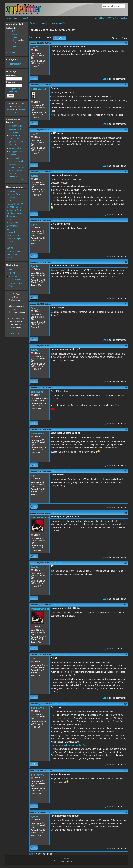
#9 (126, 388)
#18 (126, 812)
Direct (10, 110)
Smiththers (38, 775)
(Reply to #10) (59, 471)
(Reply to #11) (59, 513)
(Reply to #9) (58, 430)
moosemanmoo (40, 517)
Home (8, 18)
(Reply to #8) (58, 388)
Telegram (15, 49)
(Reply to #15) (60, 704)
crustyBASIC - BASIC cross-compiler (13, 226)
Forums (16, 18)
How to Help (16, 334)
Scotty (35, 308)
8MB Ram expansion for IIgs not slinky (14, 194)
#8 (126, 346)
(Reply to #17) (59, 812)
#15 (126, 654)
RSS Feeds (13, 276)
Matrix (14, 34)
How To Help (99, 18)
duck (34, 659)
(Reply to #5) (58, 262)
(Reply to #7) (58, 346)
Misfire (14, 40)
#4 (126, 172)
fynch (34, 176)
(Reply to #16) (59, 771)
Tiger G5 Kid (38, 89)
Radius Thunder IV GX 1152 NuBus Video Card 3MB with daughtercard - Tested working (15, 210)
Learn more (11, 53)
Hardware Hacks (57, 23)
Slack (14, 46)
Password (11, 82)
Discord (15, 37)
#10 (126, 430)
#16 (126, 704)
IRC (13, 31)
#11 (126, 471)
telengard (11, 232)
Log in (32, 37)
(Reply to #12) (59, 563)
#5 (126, 220)
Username (12, 75)
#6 (126, 262)
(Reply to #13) (59, 605)
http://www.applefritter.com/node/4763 (68, 745)
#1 (126, 43)
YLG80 (10, 248)
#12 (126, 513)
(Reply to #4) (58, 220)
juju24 (35, 47)
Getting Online (15, 148)
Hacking (43, 23)
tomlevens (37, 392)
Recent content (15, 64)
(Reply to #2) (58, 130)
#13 (126, 563)
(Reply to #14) (59, 654)
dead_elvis (37, 434)
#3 (126, 130)
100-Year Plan (113, 18)
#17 (126, 771)
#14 (126, 605)
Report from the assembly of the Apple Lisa (16, 129)
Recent (25, 18)
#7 (126, 304)
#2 (126, 85)
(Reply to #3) (58, 172)
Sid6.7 (10, 200)
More (24, 180)
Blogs (11, 269)
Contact (124, 18)
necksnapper (12, 219)
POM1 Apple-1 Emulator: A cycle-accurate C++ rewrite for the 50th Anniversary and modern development (17, 167)
